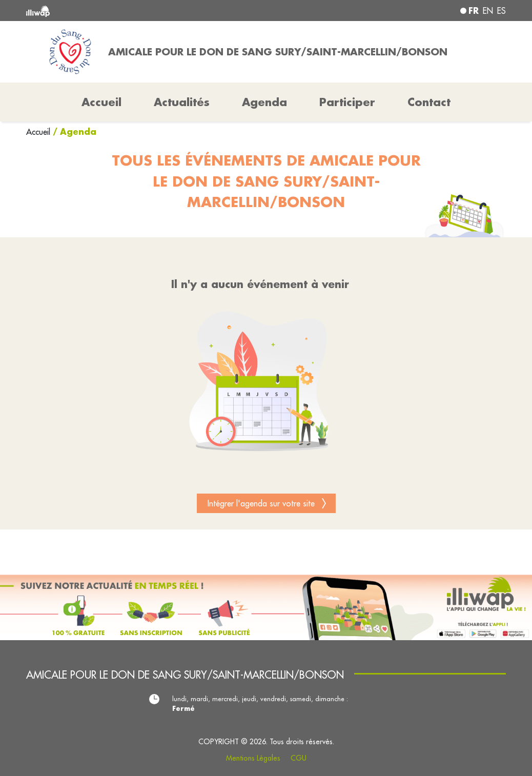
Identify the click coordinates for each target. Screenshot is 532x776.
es (502, 11)
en (488, 11)
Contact (429, 102)
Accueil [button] (101, 102)
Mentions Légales (253, 758)
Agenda (264, 102)
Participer (347, 102)
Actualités (182, 102)
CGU (299, 758)
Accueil (39, 132)
